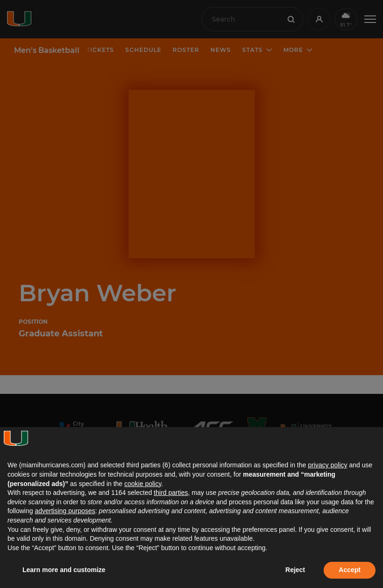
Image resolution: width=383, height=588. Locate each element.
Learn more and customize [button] (64, 570)
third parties (171, 493)
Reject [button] (295, 570)
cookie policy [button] (143, 484)
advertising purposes (65, 511)
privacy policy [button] (327, 465)
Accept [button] (350, 570)
